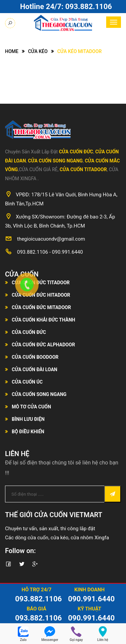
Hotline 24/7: (66, 7)
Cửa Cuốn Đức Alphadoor (43, 345)
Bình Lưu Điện (28, 419)
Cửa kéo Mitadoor (79, 51)
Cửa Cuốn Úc (27, 382)
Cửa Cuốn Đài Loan (35, 369)
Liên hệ (103, 640)
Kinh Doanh (89, 590)
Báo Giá (37, 609)
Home (12, 51)
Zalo (24, 640)
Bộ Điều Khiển (28, 432)
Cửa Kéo (38, 51)
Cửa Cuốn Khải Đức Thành (44, 320)
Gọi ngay (76, 640)
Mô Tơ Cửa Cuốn (31, 407)
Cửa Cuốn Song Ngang (55, 161)
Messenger (50, 640)
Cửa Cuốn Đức (76, 152)
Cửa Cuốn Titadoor (83, 169)
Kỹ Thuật (89, 609)
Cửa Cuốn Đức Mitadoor (41, 307)
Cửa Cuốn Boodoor (35, 357)
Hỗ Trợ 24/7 (36, 590)
